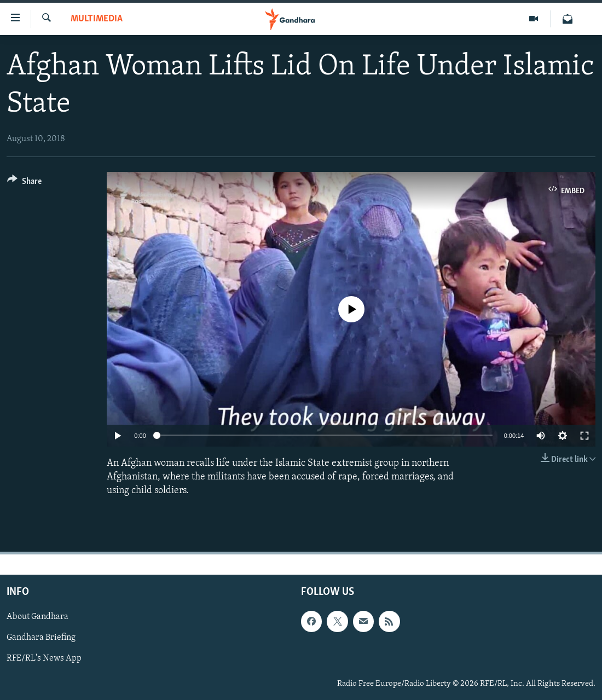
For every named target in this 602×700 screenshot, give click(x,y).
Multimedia (97, 19)
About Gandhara (37, 617)
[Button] (24, 183)
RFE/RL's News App (44, 659)
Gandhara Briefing (41, 638)
